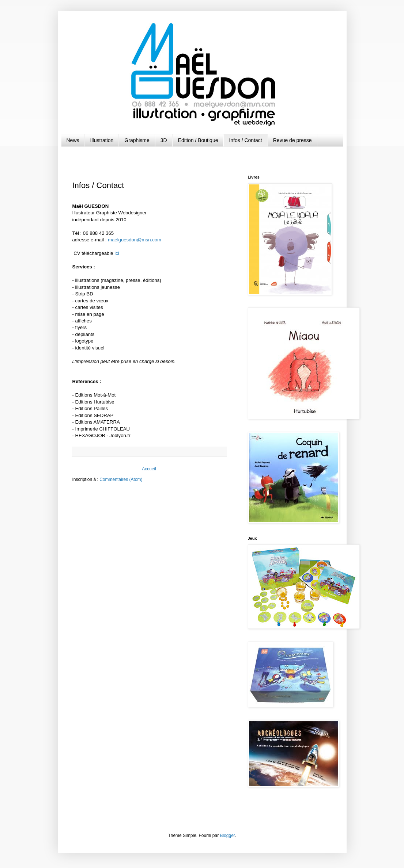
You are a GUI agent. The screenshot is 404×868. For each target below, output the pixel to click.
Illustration (102, 140)
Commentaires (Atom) (121, 479)
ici (117, 253)
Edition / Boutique (198, 140)
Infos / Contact (245, 140)
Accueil (149, 469)
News (73, 140)
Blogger (228, 836)
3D (164, 140)
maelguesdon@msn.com (135, 240)
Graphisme (137, 140)
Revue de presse (292, 140)
